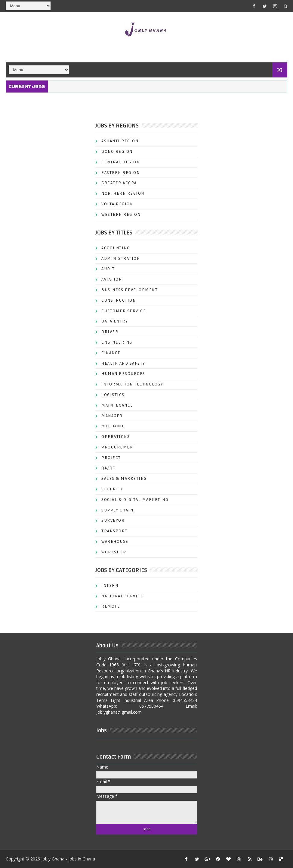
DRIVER (110, 332)
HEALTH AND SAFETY (123, 363)
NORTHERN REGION (123, 193)
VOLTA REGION (117, 204)
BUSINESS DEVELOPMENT (130, 290)
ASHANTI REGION (120, 141)
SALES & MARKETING (124, 478)
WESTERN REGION (121, 214)
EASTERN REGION (120, 173)
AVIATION (112, 279)
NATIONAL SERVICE (122, 596)
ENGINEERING (117, 342)
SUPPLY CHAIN (117, 510)
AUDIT (108, 269)
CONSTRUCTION (119, 300)
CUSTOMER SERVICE (124, 311)
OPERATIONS (116, 437)
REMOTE (111, 606)
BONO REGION (117, 151)
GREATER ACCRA (119, 183)
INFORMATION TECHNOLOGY (132, 384)
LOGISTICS (113, 395)
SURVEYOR (113, 520)
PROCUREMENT (119, 447)
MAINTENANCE (117, 405)
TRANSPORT (114, 531)
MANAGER (112, 416)
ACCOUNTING (116, 248)
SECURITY (112, 489)
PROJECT (111, 458)
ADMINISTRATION (121, 258)
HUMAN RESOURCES (123, 374)
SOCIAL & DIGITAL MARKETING (135, 500)
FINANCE (111, 353)
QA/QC (108, 468)
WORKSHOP (114, 552)
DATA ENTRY (115, 321)
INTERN (110, 585)
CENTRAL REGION (120, 162)
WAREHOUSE (115, 541)
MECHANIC (113, 426)
